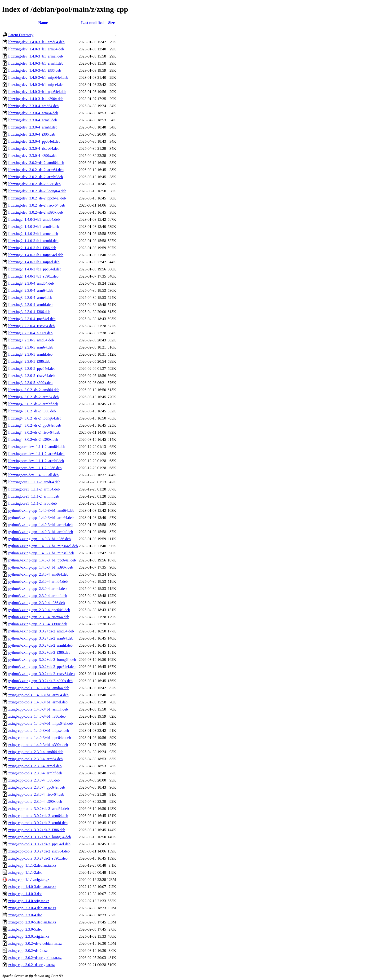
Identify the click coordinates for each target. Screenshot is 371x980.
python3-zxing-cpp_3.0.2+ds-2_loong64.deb (42, 660)
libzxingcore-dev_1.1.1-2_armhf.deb (36, 461)
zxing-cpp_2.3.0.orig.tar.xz (29, 936)
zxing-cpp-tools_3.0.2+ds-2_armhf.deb (38, 823)
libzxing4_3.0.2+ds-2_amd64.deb (34, 390)
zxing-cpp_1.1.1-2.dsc (25, 872)
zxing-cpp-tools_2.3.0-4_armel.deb (35, 766)
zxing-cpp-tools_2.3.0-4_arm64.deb (35, 759)
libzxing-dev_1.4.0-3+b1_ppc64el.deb (37, 92)
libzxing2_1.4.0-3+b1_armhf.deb (33, 241)
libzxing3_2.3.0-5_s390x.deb (30, 383)
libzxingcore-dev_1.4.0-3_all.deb (33, 475)
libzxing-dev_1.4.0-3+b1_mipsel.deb (36, 85)
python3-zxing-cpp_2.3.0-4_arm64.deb (38, 581)
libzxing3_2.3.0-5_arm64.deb (31, 347)
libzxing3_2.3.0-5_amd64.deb (31, 340)
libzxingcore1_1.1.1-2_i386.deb (33, 503)
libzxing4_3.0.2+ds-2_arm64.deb (33, 397)
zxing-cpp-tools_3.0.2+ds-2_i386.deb (37, 830)
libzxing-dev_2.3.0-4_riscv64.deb (34, 148)
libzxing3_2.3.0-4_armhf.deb (30, 305)
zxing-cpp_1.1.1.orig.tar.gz (29, 880)
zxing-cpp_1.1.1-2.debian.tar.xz (32, 865)
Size (111, 23)
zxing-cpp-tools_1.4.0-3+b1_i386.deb (37, 716)
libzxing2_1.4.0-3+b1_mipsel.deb (34, 262)
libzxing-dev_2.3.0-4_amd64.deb (33, 106)
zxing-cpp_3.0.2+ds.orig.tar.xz (31, 965)
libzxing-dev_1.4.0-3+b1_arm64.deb (36, 49)
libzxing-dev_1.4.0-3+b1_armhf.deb (36, 63)
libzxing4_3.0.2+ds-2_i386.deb (32, 411)
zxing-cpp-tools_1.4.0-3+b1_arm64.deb (38, 695)
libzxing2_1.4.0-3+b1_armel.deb (33, 234)
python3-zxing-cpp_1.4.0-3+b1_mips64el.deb (43, 546)
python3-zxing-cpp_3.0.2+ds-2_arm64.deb (41, 638)
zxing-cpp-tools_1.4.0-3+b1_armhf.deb (38, 709)
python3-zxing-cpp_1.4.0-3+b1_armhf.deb (41, 532)
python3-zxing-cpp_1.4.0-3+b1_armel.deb (40, 525)
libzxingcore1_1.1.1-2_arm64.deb (34, 489)
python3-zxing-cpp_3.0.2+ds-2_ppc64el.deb (42, 667)
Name (43, 23)
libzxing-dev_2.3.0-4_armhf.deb (33, 127)
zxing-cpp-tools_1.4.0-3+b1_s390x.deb (38, 745)
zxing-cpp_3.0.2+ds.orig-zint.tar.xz (35, 958)
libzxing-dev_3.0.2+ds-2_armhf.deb (36, 177)
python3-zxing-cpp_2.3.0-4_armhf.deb (38, 596)
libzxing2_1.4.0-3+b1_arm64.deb (34, 227)
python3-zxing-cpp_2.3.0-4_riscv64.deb (39, 617)
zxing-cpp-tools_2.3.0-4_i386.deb (34, 780)
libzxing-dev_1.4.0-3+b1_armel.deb (36, 56)
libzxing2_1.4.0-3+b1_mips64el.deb (36, 255)
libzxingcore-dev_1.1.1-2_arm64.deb (36, 454)
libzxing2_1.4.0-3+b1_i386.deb (32, 248)
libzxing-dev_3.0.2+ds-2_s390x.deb (36, 212)
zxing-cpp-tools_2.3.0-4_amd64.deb (36, 752)
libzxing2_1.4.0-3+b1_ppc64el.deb (35, 269)
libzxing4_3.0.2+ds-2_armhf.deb (33, 404)
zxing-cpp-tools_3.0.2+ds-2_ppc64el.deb (39, 844)
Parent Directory (21, 35)
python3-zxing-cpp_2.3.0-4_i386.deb (37, 603)
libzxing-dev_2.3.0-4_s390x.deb (33, 156)
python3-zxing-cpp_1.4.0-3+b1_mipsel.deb (41, 553)
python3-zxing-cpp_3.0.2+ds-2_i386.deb (39, 652)
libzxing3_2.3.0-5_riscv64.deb (31, 376)
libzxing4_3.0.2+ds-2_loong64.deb (35, 418)
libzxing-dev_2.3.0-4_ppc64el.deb (34, 141)
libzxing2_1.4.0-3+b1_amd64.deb (34, 219)
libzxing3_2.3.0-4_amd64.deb (31, 283)
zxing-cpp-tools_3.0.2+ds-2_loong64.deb (40, 837)
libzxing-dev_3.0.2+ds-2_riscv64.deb (37, 205)
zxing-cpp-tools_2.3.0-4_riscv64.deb (36, 794)
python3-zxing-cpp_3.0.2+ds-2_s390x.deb (40, 681)
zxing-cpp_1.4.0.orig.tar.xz (29, 901)
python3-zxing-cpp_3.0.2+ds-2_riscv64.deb (42, 674)
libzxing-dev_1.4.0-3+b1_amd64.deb (36, 42)
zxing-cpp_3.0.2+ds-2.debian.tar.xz (35, 943)
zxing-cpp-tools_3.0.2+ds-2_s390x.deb (38, 858)
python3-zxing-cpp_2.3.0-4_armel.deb (38, 589)
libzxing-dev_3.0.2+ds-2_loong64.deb (37, 191)
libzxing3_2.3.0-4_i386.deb (29, 312)
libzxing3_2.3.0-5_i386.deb (29, 361)
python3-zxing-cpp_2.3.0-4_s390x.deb (38, 624)
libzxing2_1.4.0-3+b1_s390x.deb (33, 276)
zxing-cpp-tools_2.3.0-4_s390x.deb (35, 801)
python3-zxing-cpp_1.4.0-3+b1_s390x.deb (41, 567)
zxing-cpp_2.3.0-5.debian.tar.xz (32, 922)
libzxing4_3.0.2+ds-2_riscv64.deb (34, 432)
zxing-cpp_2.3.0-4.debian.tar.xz (32, 908)
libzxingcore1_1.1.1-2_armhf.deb (34, 496)
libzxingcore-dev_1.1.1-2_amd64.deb (37, 447)
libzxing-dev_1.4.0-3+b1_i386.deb (35, 70)
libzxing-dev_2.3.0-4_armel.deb (33, 120)
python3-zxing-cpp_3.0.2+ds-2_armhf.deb (40, 645)
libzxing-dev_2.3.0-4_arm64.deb (33, 113)
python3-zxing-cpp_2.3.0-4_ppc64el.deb (39, 610)
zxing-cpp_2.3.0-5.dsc (25, 929)
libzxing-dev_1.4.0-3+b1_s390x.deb (36, 99)
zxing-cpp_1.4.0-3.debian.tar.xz (32, 887)
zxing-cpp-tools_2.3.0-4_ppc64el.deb (37, 787)
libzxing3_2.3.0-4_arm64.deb (31, 290)
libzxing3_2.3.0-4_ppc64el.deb (32, 319)
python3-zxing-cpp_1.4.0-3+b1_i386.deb (40, 539)
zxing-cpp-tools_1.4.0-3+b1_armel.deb (38, 702)
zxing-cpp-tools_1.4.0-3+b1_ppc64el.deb (40, 738)
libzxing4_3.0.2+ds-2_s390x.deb (33, 439)
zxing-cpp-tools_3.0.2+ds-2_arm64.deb (38, 816)
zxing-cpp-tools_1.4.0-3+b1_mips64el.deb (41, 723)
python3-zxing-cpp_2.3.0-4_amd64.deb (38, 574)
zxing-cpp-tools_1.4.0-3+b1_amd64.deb (39, 688)
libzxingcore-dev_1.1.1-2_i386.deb (35, 468)
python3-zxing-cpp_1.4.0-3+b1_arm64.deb (41, 518)
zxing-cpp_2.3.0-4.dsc (25, 915)
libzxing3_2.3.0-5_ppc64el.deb (32, 369)
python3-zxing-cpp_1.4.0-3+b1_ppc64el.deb (42, 560)
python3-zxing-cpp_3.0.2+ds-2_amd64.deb (41, 631)
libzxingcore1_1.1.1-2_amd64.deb (34, 482)
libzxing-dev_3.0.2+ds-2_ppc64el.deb (37, 198)
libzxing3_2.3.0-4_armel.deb (30, 298)
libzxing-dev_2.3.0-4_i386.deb (32, 134)
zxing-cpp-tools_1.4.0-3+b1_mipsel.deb (39, 731)
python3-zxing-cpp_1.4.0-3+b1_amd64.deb (41, 510)
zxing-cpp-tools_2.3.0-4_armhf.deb (35, 773)
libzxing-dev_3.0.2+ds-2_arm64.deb (36, 170)
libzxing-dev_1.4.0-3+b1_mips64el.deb (38, 77)
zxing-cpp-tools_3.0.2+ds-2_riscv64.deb (39, 851)
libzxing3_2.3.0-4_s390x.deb (30, 333)
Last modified (92, 23)
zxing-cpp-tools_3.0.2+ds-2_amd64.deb (39, 809)
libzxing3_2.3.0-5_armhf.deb (30, 354)
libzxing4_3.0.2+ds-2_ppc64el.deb (35, 425)
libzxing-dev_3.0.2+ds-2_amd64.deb (36, 163)
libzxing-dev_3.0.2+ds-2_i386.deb (34, 184)
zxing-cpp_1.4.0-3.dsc (25, 894)
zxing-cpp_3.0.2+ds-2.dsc (28, 951)
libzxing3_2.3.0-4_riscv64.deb (31, 326)
